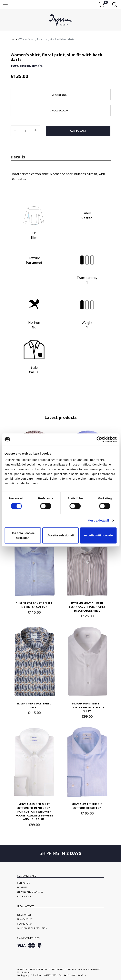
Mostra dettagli (98, 520)
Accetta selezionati (60, 535)
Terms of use (24, 915)
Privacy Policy (25, 919)
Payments (22, 887)
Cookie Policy (25, 924)
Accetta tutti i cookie (98, 535)
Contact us (23, 883)
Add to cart (78, 131)
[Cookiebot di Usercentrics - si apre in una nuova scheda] (99, 439)
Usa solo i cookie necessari (23, 535)
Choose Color (59, 111)
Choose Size (59, 95)
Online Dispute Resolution (32, 928)
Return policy (25, 896)
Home (14, 39)
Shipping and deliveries (30, 892)
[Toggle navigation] (60, 5)
